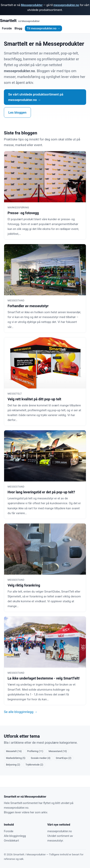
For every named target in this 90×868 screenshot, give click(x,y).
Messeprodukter (32, 5)
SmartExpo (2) (64, 758)
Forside (7, 28)
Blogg (18, 28)
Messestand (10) (58, 751)
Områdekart (11, 841)
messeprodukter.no (66, 5)
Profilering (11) (35, 751)
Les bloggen (17, 112)
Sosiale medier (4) (41, 758)
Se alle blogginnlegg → (21, 712)
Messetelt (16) (14, 751)
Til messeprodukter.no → (43, 28)
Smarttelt (20, 21)
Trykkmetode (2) (34, 765)
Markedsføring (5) (16, 758)
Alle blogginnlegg (15, 836)
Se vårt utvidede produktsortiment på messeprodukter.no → (36, 97)
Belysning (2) (13, 765)
